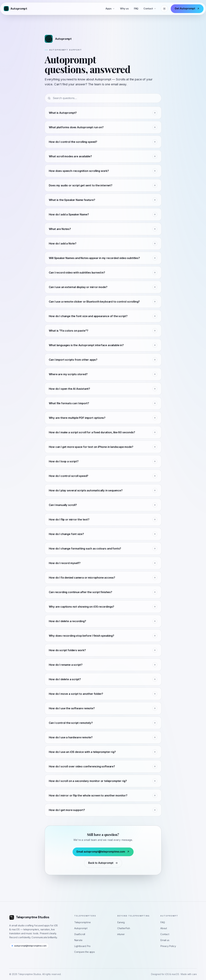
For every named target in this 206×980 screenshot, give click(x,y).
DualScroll (80, 934)
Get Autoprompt (187, 9)
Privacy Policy (168, 946)
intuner (121, 934)
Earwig (121, 922)
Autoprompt (81, 928)
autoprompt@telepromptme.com (29, 946)
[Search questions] (103, 98)
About (164, 928)
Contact (150, 9)
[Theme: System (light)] (164, 9)
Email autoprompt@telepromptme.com (103, 852)
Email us (165, 940)
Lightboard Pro (82, 946)
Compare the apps (85, 952)
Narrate (78, 940)
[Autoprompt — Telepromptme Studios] (16, 9)
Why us (124, 9)
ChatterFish (124, 928)
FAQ (136, 9)
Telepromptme (82, 922)
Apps (110, 9)
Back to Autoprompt (103, 863)
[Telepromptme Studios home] (29, 917)
